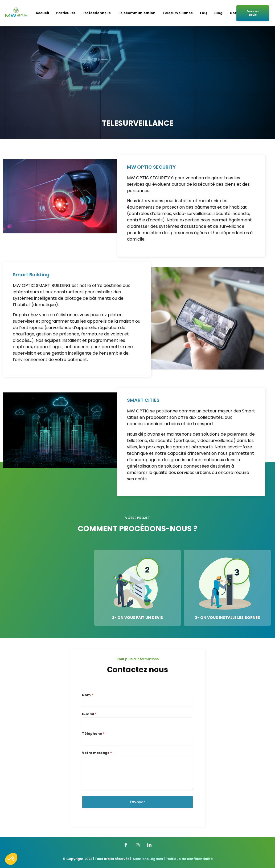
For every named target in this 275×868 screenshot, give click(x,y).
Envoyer (137, 802)
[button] (11, 859)
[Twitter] (138, 845)
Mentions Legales (148, 859)
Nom (88, 695)
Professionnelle (97, 13)
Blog (218, 13)
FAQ (204, 13)
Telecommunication (137, 13)
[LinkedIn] (149, 845)
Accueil (42, 13)
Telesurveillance (178, 13)
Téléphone (93, 734)
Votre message (97, 753)
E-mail (89, 714)
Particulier (66, 13)
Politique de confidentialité (189, 859)
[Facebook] (126, 845)
